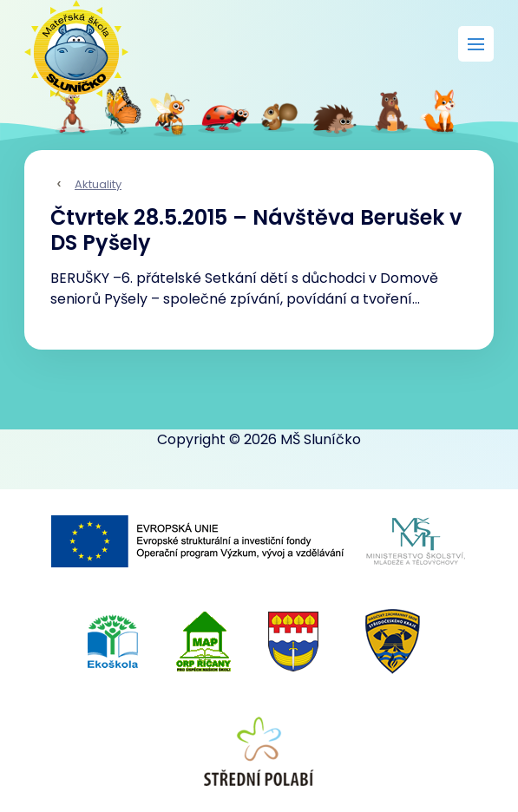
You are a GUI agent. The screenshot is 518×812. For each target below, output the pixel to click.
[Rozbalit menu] (476, 44)
